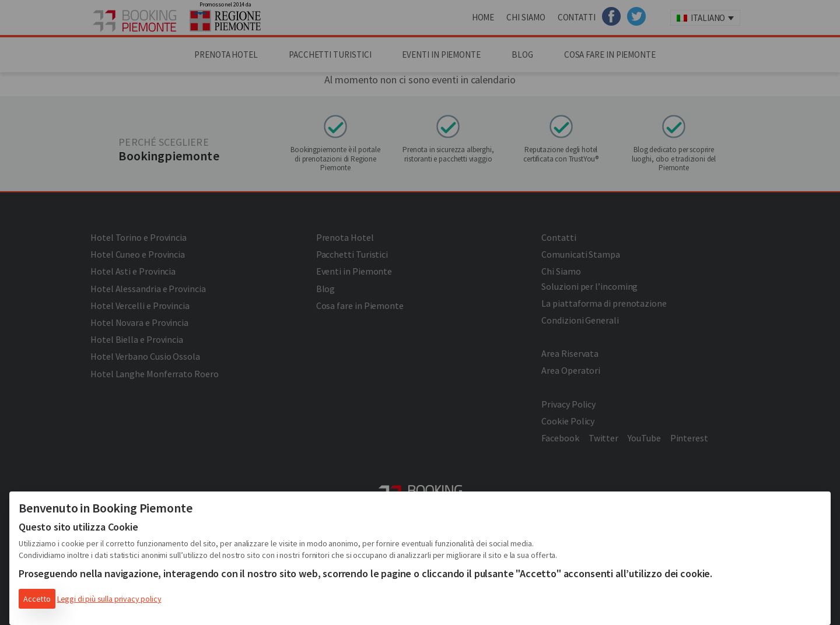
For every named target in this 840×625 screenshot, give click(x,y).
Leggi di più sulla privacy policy (109, 599)
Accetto (37, 599)
